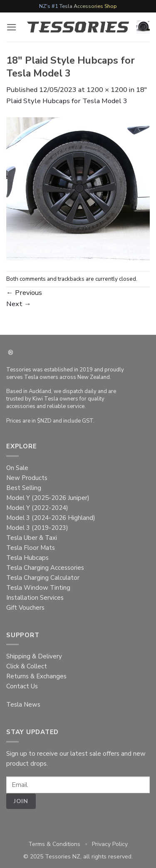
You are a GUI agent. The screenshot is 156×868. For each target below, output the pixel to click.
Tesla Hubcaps (27, 558)
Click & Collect (27, 666)
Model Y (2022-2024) (37, 508)
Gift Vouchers (25, 608)
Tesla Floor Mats (31, 548)
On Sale (17, 468)
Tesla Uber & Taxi (32, 538)
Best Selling (24, 488)
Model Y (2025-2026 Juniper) (48, 498)
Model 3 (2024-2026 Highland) (51, 518)
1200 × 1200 (107, 90)
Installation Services (35, 598)
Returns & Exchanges (36, 676)
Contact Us (22, 686)
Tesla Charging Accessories (45, 568)
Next (19, 304)
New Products (27, 478)
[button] (12, 27)
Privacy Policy (110, 844)
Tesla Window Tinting (38, 588)
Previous (24, 293)
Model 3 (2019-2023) (37, 528)
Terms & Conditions (54, 844)
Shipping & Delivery (34, 656)
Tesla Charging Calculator (43, 578)
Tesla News (23, 705)
